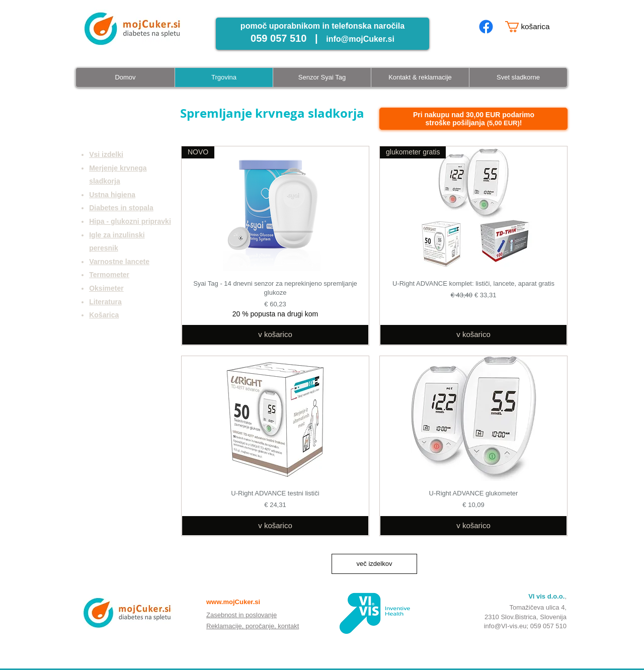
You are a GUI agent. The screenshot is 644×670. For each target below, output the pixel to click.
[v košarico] (275, 335)
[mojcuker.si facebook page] (486, 27)
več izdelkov (375, 564)
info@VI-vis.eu (505, 626)
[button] (533, 27)
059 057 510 (548, 626)
